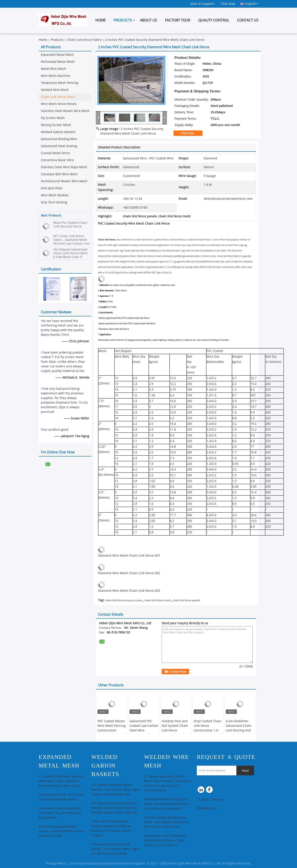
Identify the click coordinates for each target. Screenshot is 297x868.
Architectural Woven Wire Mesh (64, 181)
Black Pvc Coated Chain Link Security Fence (70, 225)
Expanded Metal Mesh (57, 55)
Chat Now (228, 4)
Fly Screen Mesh (53, 118)
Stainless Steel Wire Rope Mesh (64, 167)
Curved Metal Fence (55, 153)
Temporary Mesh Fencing (60, 83)
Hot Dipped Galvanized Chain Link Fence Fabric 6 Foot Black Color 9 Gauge (71, 255)
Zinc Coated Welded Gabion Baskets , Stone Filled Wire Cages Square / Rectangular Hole (115, 790)
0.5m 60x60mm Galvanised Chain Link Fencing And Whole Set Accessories (239, 730)
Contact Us (248, 20)
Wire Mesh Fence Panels (59, 104)
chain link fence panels (187, 600)
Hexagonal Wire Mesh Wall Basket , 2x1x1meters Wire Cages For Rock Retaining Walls (115, 849)
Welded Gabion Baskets (58, 132)
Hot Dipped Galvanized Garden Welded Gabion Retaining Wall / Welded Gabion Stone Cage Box (115, 808)
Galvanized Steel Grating (59, 146)
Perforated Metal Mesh (58, 62)
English (252, 4)
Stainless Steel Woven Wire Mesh (65, 111)
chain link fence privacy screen (124, 600)
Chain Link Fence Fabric (85, 40)
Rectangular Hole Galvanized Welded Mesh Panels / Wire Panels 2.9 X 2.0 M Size (165, 840)
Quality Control (214, 20)
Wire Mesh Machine (56, 76)
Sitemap (217, 800)
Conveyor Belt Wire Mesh (59, 174)
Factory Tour (178, 20)
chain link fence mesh (158, 600)
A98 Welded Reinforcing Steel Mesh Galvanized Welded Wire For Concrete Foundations (167, 804)
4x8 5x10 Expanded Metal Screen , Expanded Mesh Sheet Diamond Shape (61, 831)
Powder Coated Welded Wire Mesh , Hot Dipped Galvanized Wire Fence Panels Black (166, 822)
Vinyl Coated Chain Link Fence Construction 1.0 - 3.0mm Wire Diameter (208, 730)
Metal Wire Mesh (53, 69)
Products (123, 20)
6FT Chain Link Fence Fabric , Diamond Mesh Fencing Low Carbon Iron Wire (72, 242)
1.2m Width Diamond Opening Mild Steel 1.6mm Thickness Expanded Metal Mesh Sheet (61, 781)
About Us (148, 20)
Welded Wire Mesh (55, 90)
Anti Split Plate (52, 188)
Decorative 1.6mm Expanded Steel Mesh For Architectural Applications (60, 813)
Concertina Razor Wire (57, 160)
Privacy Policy (56, 863)
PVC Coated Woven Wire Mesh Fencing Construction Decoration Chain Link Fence (112, 730)
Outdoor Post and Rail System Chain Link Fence (175, 726)
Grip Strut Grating (54, 202)
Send (245, 771)
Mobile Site (207, 808)
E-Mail (203, 800)
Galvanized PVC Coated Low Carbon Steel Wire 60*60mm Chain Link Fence (144, 730)
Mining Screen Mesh (56, 125)
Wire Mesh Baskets (55, 195)
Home (101, 20)
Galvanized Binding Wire (59, 139)
